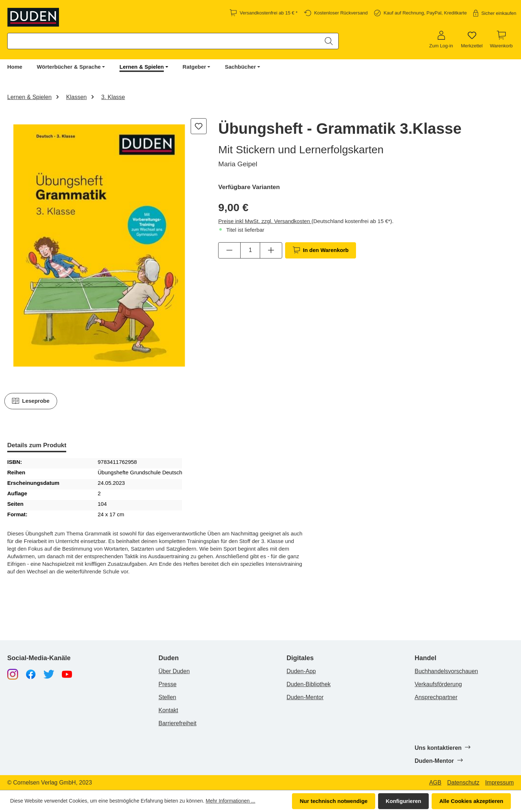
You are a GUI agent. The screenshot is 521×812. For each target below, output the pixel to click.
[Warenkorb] (501, 40)
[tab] (37, 446)
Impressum (499, 783)
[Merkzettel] (472, 40)
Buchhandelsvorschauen (446, 671)
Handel (425, 658)
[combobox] (164, 41)
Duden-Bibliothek (309, 684)
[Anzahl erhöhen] (271, 250)
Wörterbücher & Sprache (69, 67)
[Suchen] (329, 41)
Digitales (300, 658)
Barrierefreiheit (177, 723)
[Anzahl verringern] (229, 250)
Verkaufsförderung (438, 684)
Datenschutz (463, 783)
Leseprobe (31, 401)
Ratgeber (194, 67)
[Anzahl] (250, 250)
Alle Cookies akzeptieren (471, 801)
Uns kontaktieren (442, 748)
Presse (168, 684)
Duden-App (301, 671)
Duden (169, 658)
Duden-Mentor (305, 697)
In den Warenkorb (321, 250)
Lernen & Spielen (142, 67)
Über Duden (174, 671)
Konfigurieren (403, 801)
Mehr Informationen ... (231, 801)
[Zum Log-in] (441, 40)
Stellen (167, 697)
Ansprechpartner (436, 697)
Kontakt (168, 710)
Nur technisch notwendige (334, 801)
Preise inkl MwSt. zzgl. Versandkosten (265, 221)
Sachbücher (240, 67)
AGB (435, 783)
